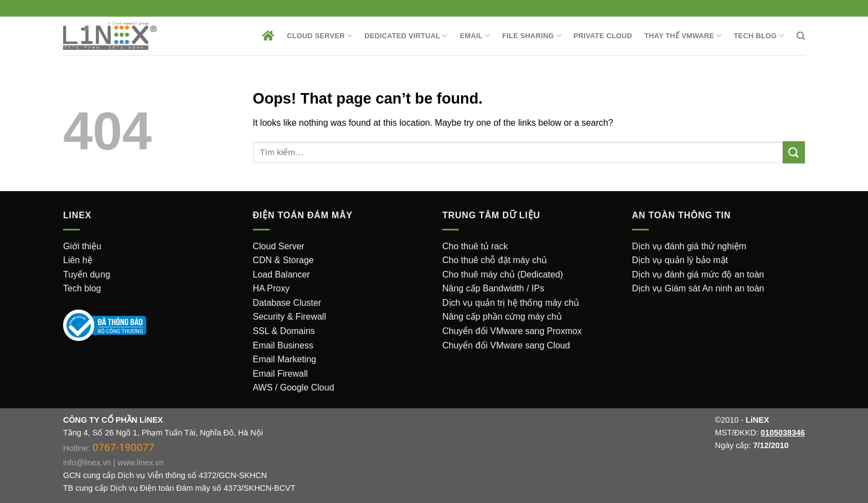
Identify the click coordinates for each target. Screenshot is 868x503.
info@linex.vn (87, 463)
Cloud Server (319, 36)
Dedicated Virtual (406, 36)
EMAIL (475, 36)
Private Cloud (603, 36)
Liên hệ (78, 260)
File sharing (532, 36)
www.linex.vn (140, 463)
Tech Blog (759, 36)
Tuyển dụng (87, 274)
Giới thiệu (82, 246)
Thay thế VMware (683, 36)
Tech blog (82, 288)
